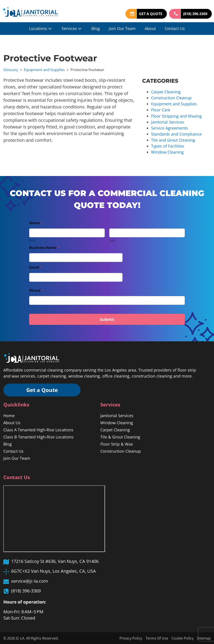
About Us (12, 422)
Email (36, 267)
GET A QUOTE (151, 14)
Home (9, 415)
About (150, 28)
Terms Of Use (157, 638)
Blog (96, 28)
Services (72, 29)
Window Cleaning (167, 152)
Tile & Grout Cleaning (120, 436)
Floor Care (161, 110)
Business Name (44, 247)
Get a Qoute (42, 389)
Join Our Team (122, 28)
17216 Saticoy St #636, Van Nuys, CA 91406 (55, 561)
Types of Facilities (168, 146)
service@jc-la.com (30, 581)
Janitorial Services (168, 122)
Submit (107, 319)
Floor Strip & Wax (117, 444)
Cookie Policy (183, 638)
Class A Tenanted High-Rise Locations (38, 429)
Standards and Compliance (176, 134)
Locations (41, 29)
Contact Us (175, 28)
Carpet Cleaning (166, 92)
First (32, 240)
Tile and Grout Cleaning (173, 140)
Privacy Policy (131, 638)
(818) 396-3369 (195, 14)
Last (112, 240)
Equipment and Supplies (44, 70)
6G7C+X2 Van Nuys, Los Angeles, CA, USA (53, 571)
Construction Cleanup (171, 98)
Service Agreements (170, 128)
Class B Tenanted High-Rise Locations (38, 436)
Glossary (11, 70)
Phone (36, 290)
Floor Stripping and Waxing (176, 116)
